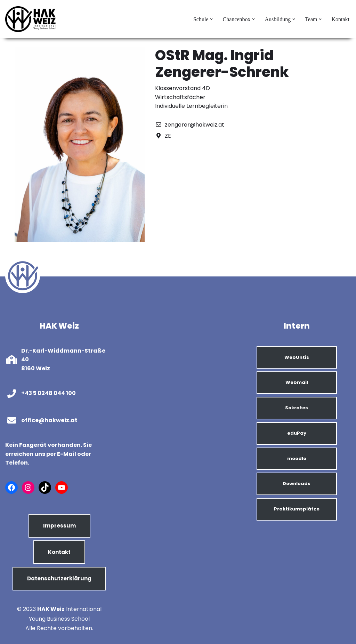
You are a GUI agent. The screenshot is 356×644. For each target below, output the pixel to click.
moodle (297, 458)
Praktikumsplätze (297, 509)
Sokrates (297, 408)
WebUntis (297, 357)
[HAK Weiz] (31, 19)
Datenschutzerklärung (59, 578)
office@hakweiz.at (49, 420)
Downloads (297, 484)
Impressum (59, 526)
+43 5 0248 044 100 (48, 393)
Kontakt (340, 19)
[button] (211, 19)
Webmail (297, 382)
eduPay (297, 433)
